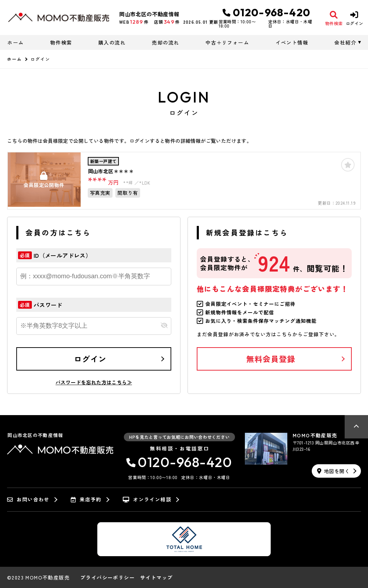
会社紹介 (345, 42)
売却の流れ (165, 42)
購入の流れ (112, 42)
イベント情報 (292, 42)
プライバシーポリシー (108, 577)
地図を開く (333, 471)
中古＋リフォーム (227, 42)
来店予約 (86, 500)
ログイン (90, 359)
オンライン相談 (147, 500)
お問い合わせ (28, 500)
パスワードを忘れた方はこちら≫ (94, 382)
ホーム (16, 42)
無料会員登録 (271, 359)
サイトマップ (156, 577)
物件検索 (61, 42)
